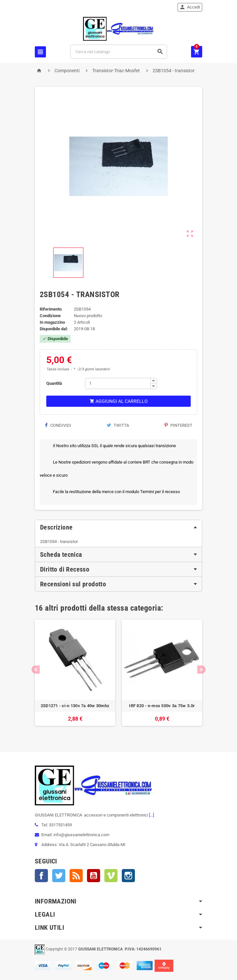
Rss (76, 876)
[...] (151, 815)
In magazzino (52, 322)
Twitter (59, 876)
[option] (75, 676)
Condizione (50, 316)
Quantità (54, 383)
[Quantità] (118, 383)
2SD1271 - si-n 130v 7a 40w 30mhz (75, 706)
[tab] (118, 527)
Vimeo (111, 876)
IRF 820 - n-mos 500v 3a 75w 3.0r (162, 706)
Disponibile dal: (54, 329)
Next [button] (201, 670)
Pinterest (178, 425)
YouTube (94, 876)
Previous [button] (36, 670)
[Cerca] (119, 52)
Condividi (58, 425)
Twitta (118, 425)
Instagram (128, 876)
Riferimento (51, 309)
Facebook (41, 876)
